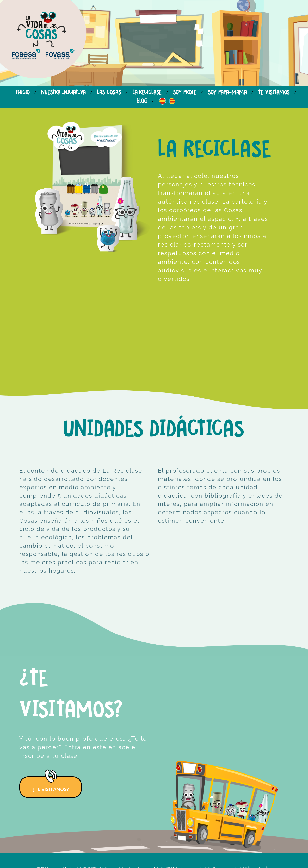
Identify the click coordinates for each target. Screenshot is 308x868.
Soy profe (185, 93)
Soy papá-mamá (227, 93)
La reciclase (147, 93)
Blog (142, 101)
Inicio (23, 93)
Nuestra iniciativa (63, 93)
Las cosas (109, 93)
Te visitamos (274, 93)
